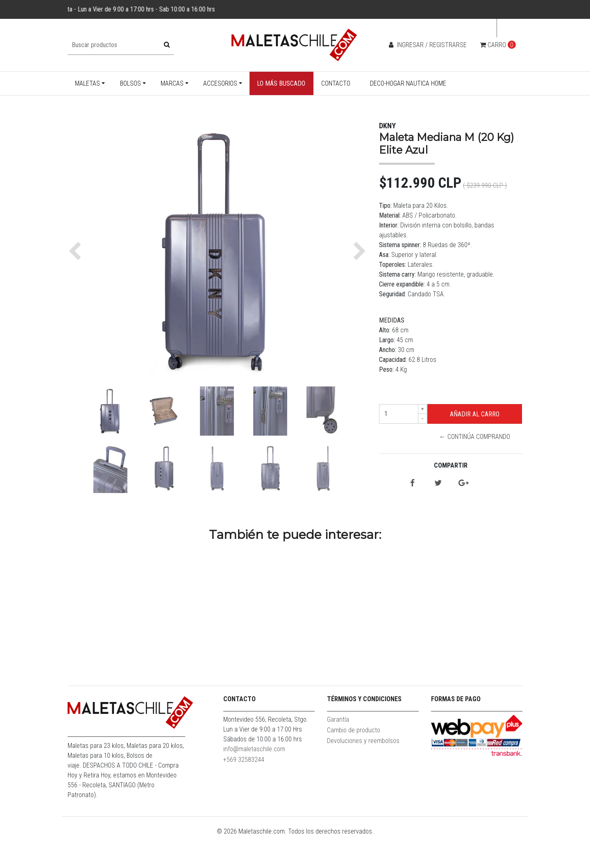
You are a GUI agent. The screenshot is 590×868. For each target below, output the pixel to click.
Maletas (87, 83)
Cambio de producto (354, 762)
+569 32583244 (244, 791)
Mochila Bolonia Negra (469, 665)
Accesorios (220, 83)
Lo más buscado (281, 83)
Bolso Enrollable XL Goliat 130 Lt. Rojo (240, 668)
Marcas (172, 83)
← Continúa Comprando (475, 437)
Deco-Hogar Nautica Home (408, 83)
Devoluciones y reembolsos (363, 772)
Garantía (338, 751)
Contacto (336, 83)
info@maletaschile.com (254, 781)
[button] (77, 251)
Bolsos (130, 83)
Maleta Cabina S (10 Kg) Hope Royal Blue (125, 668)
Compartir (451, 465)
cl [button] (507, 28)
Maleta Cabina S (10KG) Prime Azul (355, 665)
